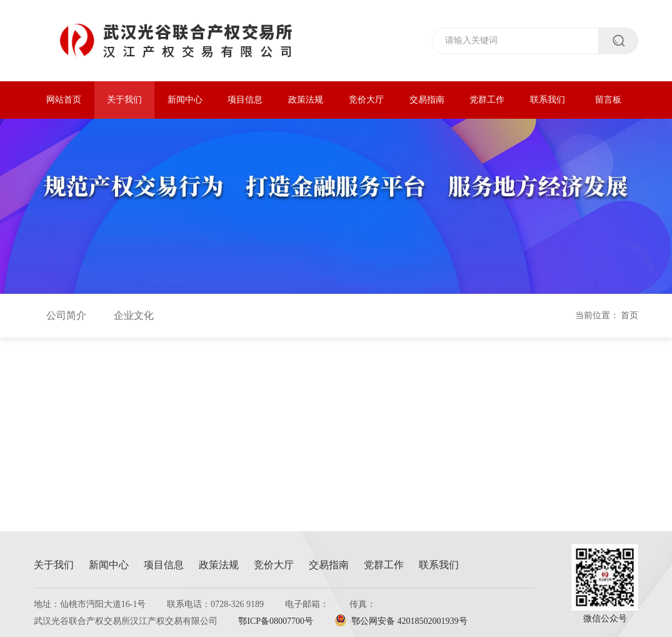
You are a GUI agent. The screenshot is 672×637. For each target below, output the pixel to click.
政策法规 (306, 100)
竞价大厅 (366, 100)
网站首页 (64, 100)
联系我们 (548, 100)
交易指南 (427, 100)
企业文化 (134, 315)
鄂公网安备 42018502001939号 (401, 621)
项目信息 (245, 100)
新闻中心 (185, 100)
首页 (629, 315)
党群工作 (487, 100)
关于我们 (124, 100)
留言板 (608, 100)
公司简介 (66, 315)
